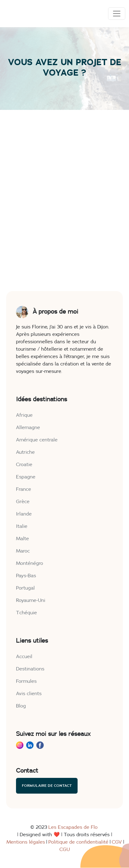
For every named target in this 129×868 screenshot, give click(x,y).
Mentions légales (26, 842)
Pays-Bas (26, 576)
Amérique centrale (37, 440)
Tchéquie (26, 613)
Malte (22, 539)
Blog (21, 706)
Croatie (24, 465)
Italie (22, 526)
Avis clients (29, 694)
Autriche (25, 452)
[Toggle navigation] (117, 14)
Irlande (24, 514)
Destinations (30, 669)
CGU (65, 849)
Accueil (24, 657)
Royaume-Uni (31, 600)
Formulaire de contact (47, 786)
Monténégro (30, 563)
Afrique (24, 415)
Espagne (26, 477)
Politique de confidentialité (78, 842)
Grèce (23, 502)
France (24, 489)
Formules (26, 681)
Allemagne (28, 428)
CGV (117, 842)
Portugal (25, 588)
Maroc (23, 551)
